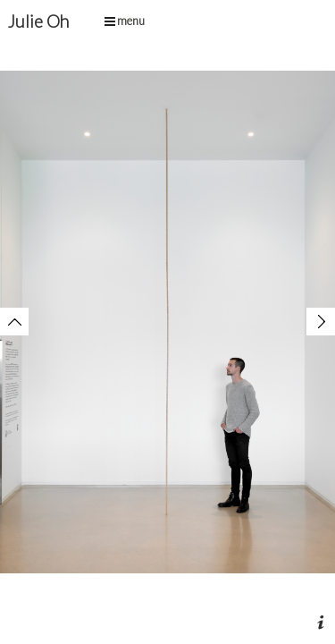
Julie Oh (38, 21)
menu (125, 21)
